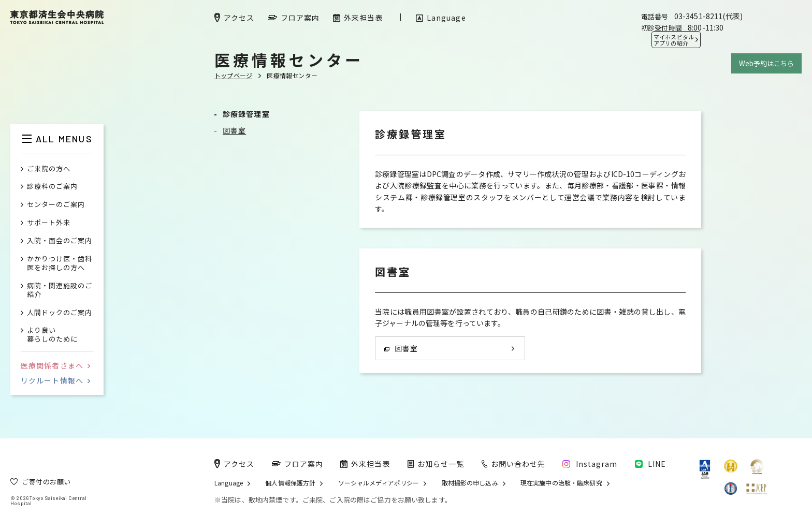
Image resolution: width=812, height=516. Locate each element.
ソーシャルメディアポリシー (379, 483)
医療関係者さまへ (55, 365)
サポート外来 (49, 223)
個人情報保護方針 (290, 483)
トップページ (233, 75)
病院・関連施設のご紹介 (60, 290)
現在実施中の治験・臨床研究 (561, 483)
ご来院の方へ (49, 169)
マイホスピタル (674, 40)
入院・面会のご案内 (60, 241)
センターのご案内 (56, 205)
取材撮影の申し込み (470, 483)
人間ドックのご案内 (60, 313)
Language (229, 483)
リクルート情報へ (55, 380)
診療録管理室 (246, 114)
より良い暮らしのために (52, 335)
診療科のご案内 (52, 187)
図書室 (234, 130)
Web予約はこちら (766, 63)
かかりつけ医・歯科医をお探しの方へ (60, 263)
